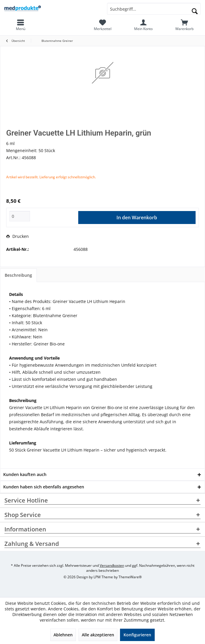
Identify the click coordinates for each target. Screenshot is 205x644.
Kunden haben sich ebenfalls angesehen (44, 487)
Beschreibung (18, 275)
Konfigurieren (137, 635)
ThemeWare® (130, 577)
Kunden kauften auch (25, 474)
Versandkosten (112, 565)
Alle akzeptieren (98, 635)
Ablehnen (63, 635)
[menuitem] (185, 25)
